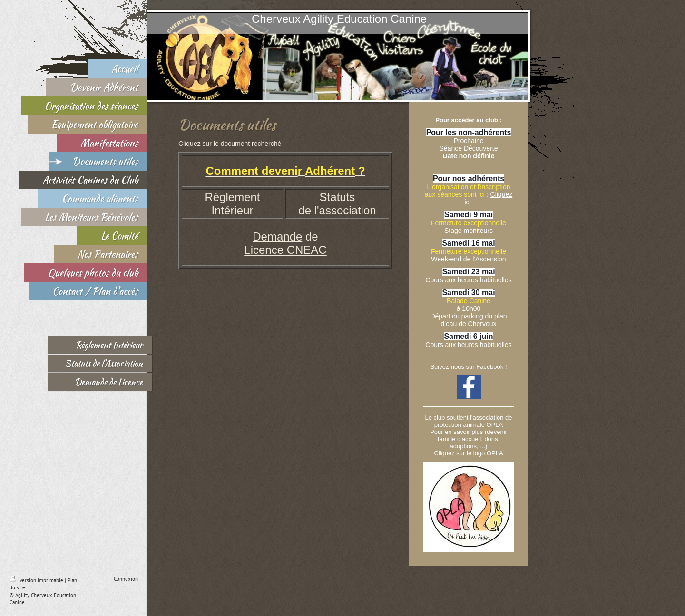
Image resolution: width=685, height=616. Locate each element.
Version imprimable (37, 580)
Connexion (126, 579)
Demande (277, 236)
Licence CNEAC (285, 250)
